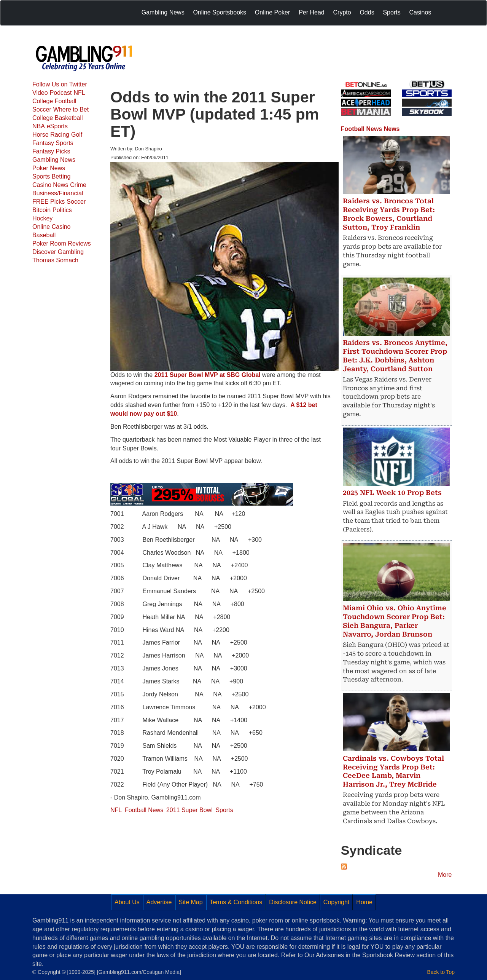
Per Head (312, 12)
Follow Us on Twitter (60, 84)
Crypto (342, 12)
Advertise (159, 902)
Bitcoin (41, 210)
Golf (77, 135)
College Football (54, 101)
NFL (79, 93)
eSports (57, 126)
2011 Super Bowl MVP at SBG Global (208, 375)
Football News (144, 810)
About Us (127, 902)
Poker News (49, 168)
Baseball (44, 235)
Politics (62, 210)
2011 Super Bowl (189, 810)
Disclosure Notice (293, 902)
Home (364, 902)
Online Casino (52, 227)
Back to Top (441, 972)
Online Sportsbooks (220, 12)
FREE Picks (49, 202)
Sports (392, 12)
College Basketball (58, 118)
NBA (39, 126)
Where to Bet (71, 109)
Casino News (50, 185)
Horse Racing (51, 135)
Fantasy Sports (53, 143)
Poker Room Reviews (62, 243)
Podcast (61, 93)
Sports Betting (52, 176)
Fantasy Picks (51, 151)
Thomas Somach (55, 260)
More (445, 875)
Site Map (191, 902)
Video (40, 93)
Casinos (420, 12)
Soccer (42, 109)
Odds (367, 12)
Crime (78, 185)
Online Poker (273, 12)
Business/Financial (58, 193)
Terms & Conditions (236, 902)
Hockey (42, 218)
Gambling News (163, 12)
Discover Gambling (58, 252)
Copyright (336, 902)
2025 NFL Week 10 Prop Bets (392, 493)
